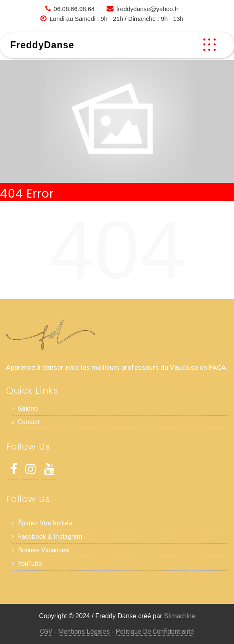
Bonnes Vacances (43, 550)
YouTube (30, 564)
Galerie (28, 409)
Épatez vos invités (45, 523)
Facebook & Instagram (50, 537)
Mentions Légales (84, 632)
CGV (46, 632)
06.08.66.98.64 (74, 9)
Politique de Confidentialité (155, 632)
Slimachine (180, 616)
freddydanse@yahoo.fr (147, 9)
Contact (29, 422)
